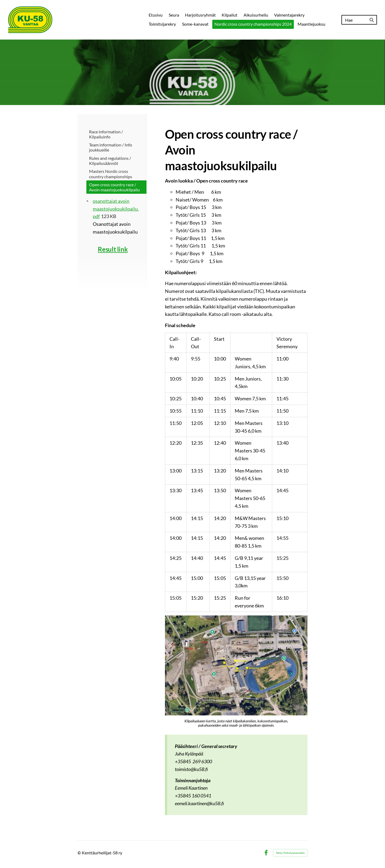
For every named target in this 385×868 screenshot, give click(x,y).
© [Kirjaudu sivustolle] (80, 853)
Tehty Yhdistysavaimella (290, 853)
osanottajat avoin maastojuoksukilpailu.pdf (116, 209)
